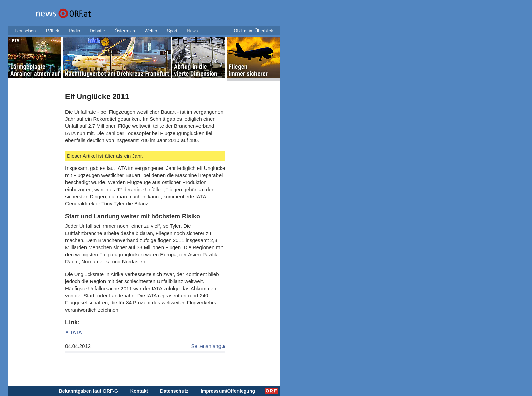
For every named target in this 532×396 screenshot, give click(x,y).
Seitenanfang (206, 346)
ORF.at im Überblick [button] (253, 31)
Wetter (151, 31)
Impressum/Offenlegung (228, 391)
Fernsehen (25, 31)
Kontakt (139, 391)
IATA (77, 332)
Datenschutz (174, 391)
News (193, 31)
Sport (172, 31)
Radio (74, 31)
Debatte (97, 31)
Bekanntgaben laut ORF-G (89, 391)
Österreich (125, 31)
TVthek (52, 31)
